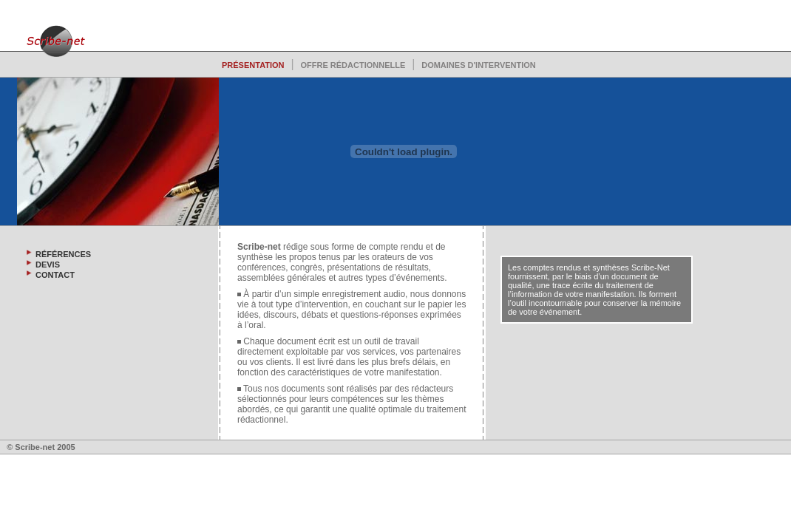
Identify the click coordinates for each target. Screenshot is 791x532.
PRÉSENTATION (253, 65)
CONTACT (55, 275)
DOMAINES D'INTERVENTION (479, 65)
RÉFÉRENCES (63, 254)
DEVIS (48, 265)
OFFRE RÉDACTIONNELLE (353, 65)
